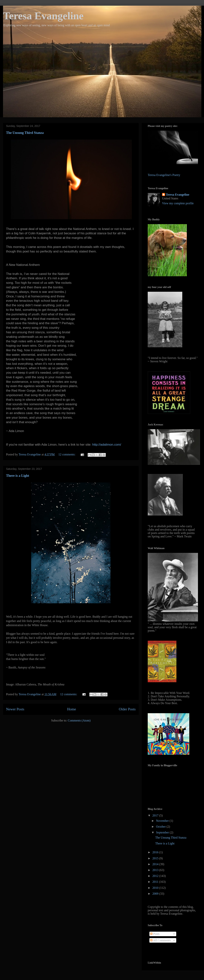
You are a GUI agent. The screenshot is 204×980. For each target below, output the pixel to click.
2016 (156, 852)
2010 (156, 888)
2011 (156, 882)
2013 (156, 870)
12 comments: (67, 454)
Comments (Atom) (79, 720)
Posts (155, 934)
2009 (156, 894)
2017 (156, 815)
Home (71, 709)
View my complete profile (178, 203)
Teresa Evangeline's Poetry (164, 175)
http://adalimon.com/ (107, 445)
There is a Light (18, 476)
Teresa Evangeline (43, 16)
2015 (156, 858)
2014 (156, 864)
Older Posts (127, 709)
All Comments (160, 940)
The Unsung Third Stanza (25, 133)
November (163, 821)
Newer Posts (15, 709)
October (161, 827)
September (163, 832)
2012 (156, 876)
